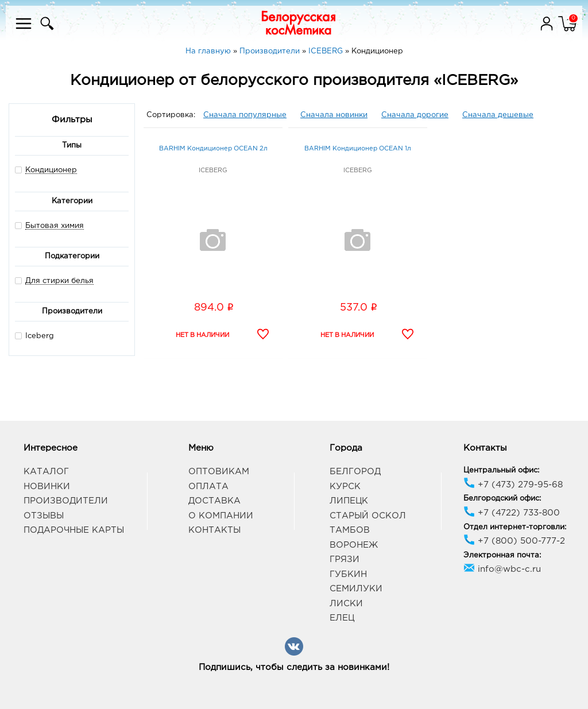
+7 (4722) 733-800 (512, 513)
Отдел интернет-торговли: (515, 527)
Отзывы (44, 516)
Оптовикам (219, 472)
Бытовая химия (55, 226)
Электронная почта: (502, 555)
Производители (66, 501)
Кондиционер (51, 170)
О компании (221, 516)
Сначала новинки (334, 115)
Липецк (349, 501)
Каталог (46, 472)
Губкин (348, 574)
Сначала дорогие (415, 115)
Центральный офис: (501, 470)
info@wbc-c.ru (502, 569)
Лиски (346, 604)
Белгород (355, 472)
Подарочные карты (74, 530)
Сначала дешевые (498, 115)
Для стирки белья (59, 281)
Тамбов (350, 530)
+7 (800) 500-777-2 (514, 541)
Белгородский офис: (502, 499)
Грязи (345, 559)
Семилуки (356, 589)
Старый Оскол (368, 516)
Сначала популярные (245, 115)
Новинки (47, 487)
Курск (345, 487)
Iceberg (34, 336)
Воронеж (354, 545)
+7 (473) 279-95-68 (513, 485)
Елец (342, 618)
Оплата (208, 487)
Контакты (214, 530)
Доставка (214, 501)
